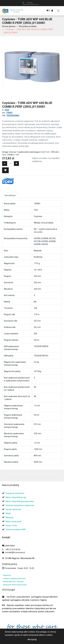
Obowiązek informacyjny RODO (15, 585)
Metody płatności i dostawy (13, 582)
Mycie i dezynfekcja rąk (16, 497)
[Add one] (16, 164)
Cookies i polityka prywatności (14, 579)
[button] (5, 170)
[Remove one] (5, 164)
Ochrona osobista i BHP (16, 530)
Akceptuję (32, 639)
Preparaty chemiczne (15, 493)
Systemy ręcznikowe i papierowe (20, 505)
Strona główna (9, 26)
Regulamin (7, 575)
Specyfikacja (10, 195)
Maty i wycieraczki (14, 521)
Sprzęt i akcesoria (13, 509)
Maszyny (9, 517)
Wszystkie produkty (28, 26)
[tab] (3, 475)
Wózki (8, 513)
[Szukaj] (23, 3)
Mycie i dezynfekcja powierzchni (20, 501)
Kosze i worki (11, 525)
